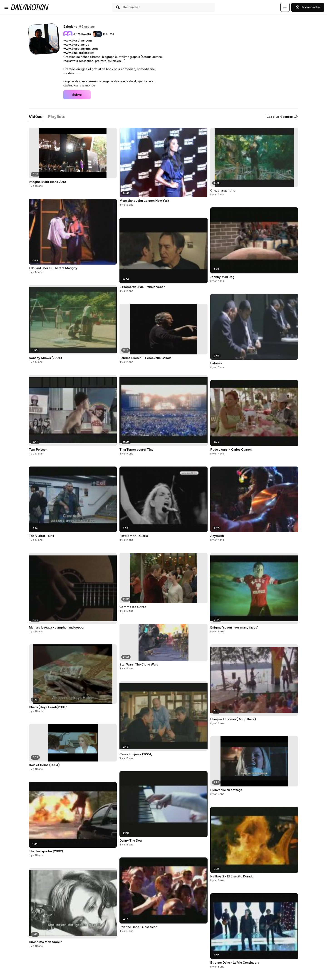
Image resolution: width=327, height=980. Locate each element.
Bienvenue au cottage (226, 790)
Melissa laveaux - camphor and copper (57, 628)
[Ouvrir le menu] (6, 7)
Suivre (77, 95)
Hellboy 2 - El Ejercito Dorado (232, 877)
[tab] (36, 117)
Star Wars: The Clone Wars (139, 665)
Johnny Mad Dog (222, 277)
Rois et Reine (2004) (44, 765)
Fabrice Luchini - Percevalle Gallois (145, 358)
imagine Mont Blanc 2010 (47, 182)
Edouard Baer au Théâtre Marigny (53, 268)
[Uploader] (285, 7)
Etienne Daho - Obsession (138, 927)
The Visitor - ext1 (41, 536)
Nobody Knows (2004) (45, 358)
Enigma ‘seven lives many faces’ (234, 628)
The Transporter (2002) (46, 851)
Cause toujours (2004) (136, 754)
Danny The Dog (131, 841)
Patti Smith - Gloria (134, 536)
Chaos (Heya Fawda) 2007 (48, 707)
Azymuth (217, 536)
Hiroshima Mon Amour (45, 942)
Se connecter (308, 7)
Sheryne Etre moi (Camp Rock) (233, 719)
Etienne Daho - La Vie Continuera (235, 963)
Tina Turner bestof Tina (136, 450)
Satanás (216, 363)
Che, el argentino (223, 191)
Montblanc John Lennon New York (144, 201)
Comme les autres (133, 607)
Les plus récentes (282, 117)
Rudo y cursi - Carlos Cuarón (231, 450)
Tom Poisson (38, 450)
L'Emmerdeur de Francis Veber (142, 287)
